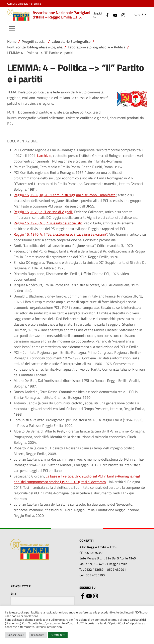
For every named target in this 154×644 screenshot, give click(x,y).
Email (14, 593)
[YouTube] (114, 15)
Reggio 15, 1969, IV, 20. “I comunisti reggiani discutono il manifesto (65, 195)
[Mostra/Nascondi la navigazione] (12, 28)
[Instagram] (122, 15)
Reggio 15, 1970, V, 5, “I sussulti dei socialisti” (48, 223)
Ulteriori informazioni (49, 627)
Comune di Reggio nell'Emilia (24, 4)
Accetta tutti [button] (58, 635)
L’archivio (44, 156)
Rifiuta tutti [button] (38, 635)
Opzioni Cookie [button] (16, 635)
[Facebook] (106, 15)
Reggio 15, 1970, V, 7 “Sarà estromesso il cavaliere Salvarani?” (60, 234)
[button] (144, 15)
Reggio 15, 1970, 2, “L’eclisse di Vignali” (43, 212)
